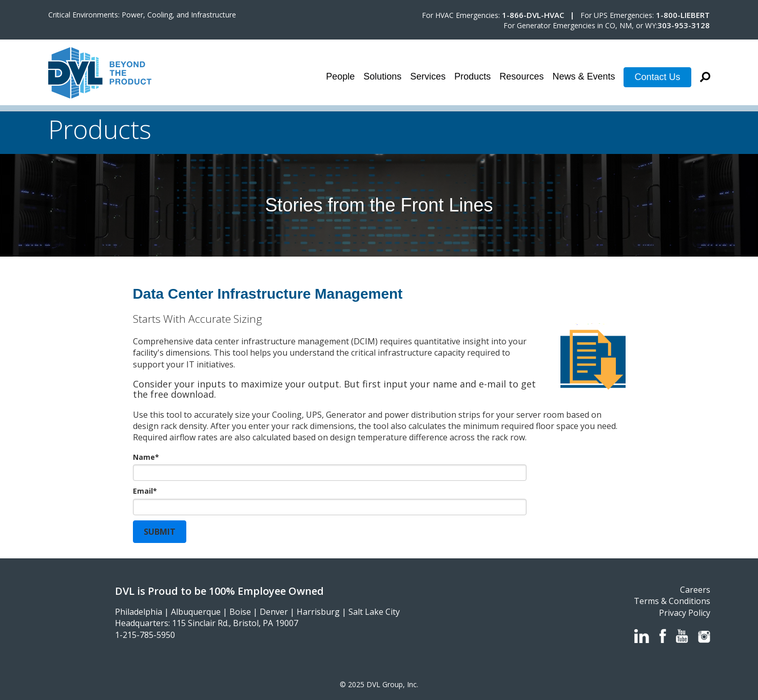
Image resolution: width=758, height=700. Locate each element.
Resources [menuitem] (521, 76)
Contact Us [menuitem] (657, 77)
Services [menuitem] (428, 76)
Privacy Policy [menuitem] (685, 613)
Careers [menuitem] (695, 590)
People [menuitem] (340, 76)
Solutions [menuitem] (382, 76)
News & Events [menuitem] (584, 76)
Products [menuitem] (472, 76)
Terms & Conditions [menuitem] (672, 601)
